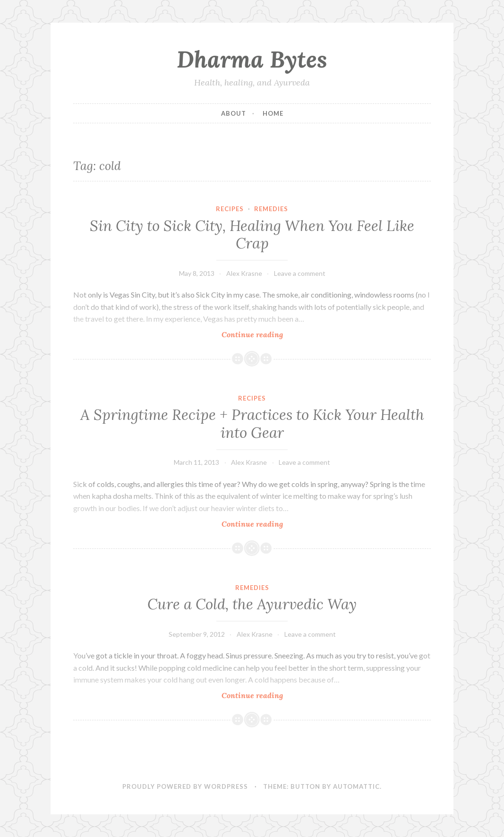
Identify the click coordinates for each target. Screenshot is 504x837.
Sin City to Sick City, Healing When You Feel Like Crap (252, 235)
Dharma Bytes (252, 59)
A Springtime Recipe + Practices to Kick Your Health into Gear (252, 424)
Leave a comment (300, 273)
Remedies (271, 209)
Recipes (230, 209)
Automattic (356, 786)
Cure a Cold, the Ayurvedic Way (252, 604)
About (234, 113)
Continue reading (266, 334)
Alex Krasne (244, 273)
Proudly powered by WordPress (185, 786)
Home (273, 113)
